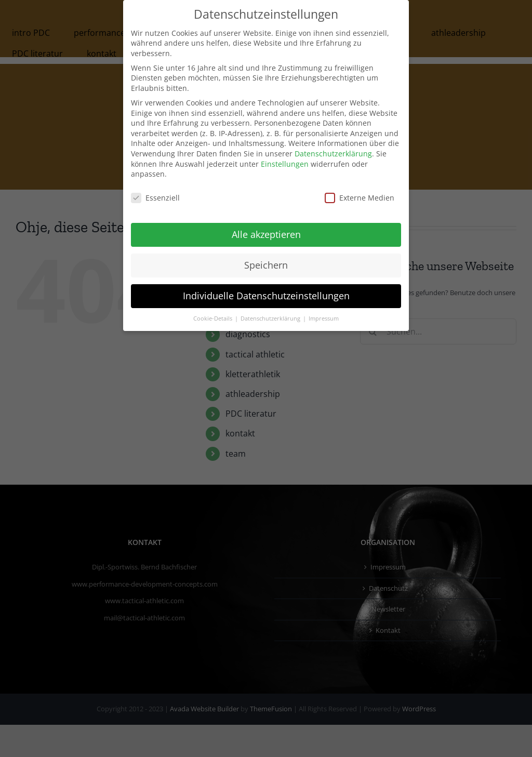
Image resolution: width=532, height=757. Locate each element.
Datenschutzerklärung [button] (271, 318)
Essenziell (155, 198)
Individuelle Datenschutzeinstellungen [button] (266, 296)
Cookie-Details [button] (214, 318)
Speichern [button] (266, 265)
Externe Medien (360, 198)
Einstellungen (285, 164)
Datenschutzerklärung (333, 154)
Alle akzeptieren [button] (266, 234)
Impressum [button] (324, 318)
